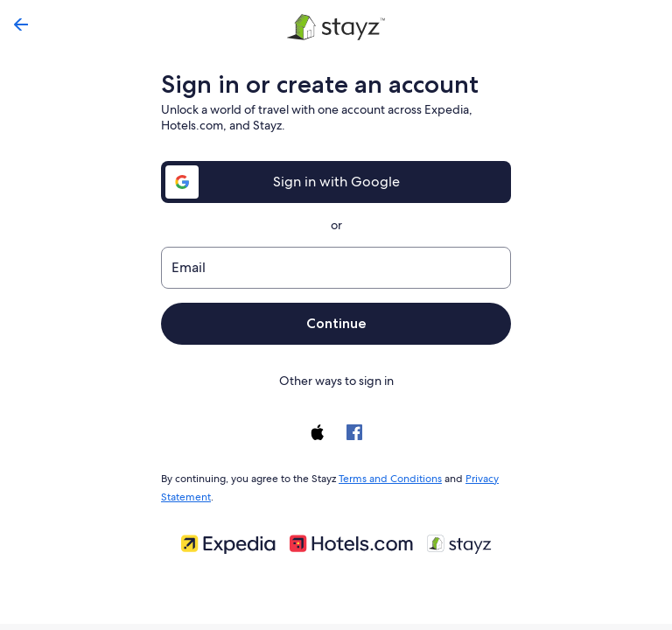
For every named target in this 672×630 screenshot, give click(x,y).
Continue (336, 323)
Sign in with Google (336, 182)
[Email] (336, 268)
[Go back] (21, 24)
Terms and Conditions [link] (385, 477)
